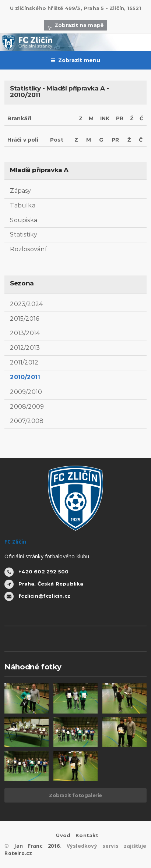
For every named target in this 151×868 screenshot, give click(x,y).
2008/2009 (27, 407)
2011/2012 (24, 362)
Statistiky (24, 234)
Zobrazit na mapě (75, 25)
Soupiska (24, 220)
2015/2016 (24, 319)
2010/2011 (25, 377)
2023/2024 (26, 304)
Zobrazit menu (76, 60)
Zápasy (20, 191)
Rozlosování (28, 249)
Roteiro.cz (18, 853)
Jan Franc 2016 (37, 846)
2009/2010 (26, 392)
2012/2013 (25, 348)
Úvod (63, 835)
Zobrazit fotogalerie (75, 795)
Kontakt (87, 835)
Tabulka (23, 205)
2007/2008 (27, 421)
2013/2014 (25, 333)
